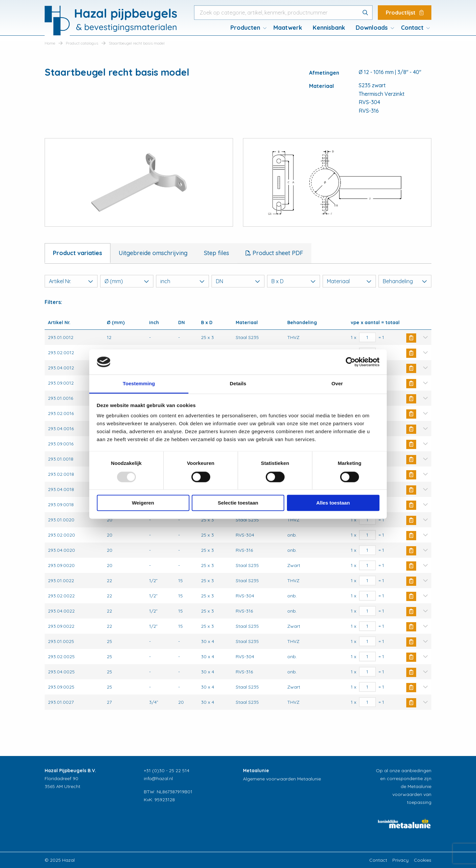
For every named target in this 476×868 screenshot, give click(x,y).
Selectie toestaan (238, 503)
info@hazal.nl (158, 778)
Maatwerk (288, 28)
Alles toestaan (333, 503)
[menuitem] (247, 28)
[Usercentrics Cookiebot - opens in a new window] (351, 362)
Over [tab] (337, 384)
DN (238, 281)
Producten (245, 28)
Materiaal (349, 281)
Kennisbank (329, 28)
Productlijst (405, 13)
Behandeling (405, 281)
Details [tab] (238, 384)
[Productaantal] (367, 337)
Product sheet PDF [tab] (277, 253)
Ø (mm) (127, 281)
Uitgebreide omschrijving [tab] (153, 253)
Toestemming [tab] (139, 384)
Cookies (423, 860)
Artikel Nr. (71, 281)
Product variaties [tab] (78, 253)
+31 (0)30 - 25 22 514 (167, 771)
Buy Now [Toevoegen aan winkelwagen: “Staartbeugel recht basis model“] (411, 338)
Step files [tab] (217, 253)
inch (182, 281)
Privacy (400, 860)
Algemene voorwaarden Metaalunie (282, 779)
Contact (412, 28)
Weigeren (143, 503)
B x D (294, 281)
